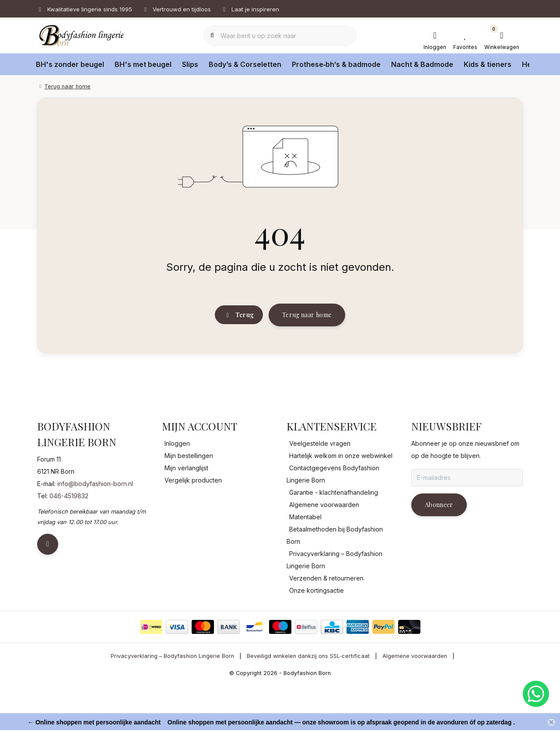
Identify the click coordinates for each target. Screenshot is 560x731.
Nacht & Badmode (422, 64)
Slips (190, 64)
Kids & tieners (488, 64)
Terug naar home (307, 353)
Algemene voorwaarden (415, 702)
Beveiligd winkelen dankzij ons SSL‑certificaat (308, 702)
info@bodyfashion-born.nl (95, 530)
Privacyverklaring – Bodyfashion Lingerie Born (172, 702)
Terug (239, 353)
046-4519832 (69, 542)
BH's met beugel (143, 64)
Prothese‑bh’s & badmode (336, 64)
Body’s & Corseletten (245, 64)
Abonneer (439, 551)
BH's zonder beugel (70, 64)
